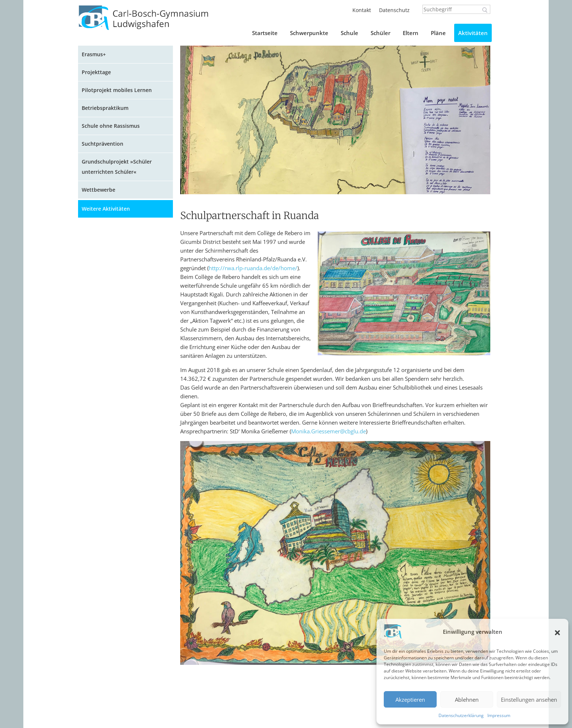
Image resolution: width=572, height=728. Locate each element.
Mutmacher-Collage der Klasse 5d (127, 262)
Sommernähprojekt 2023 (115, 338)
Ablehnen (467, 700)
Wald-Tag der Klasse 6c (114, 580)
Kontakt (362, 10)
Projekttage (96, 72)
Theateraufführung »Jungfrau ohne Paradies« (128, 613)
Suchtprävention (103, 144)
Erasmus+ (94, 54)
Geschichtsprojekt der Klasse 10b (126, 646)
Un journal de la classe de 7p (122, 462)
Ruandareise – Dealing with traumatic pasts (119, 679)
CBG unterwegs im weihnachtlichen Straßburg (119, 243)
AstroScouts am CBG (110, 594)
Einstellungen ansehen (529, 700)
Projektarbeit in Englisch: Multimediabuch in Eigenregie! (123, 443)
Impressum (499, 715)
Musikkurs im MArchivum (117, 552)
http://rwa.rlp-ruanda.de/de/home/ (253, 268)
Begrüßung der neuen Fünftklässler (113, 481)
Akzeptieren (410, 700)
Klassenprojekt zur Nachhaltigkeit (127, 566)
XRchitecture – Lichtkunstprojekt (125, 376)
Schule (349, 33)
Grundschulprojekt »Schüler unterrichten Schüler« (117, 167)
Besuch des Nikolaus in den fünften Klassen (119, 319)
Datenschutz (394, 10)
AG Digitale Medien (109, 500)
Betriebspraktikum (105, 108)
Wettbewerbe (98, 190)
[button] (557, 633)
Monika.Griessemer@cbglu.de (328, 431)
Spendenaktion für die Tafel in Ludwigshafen (123, 519)
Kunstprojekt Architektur (115, 538)
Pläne (438, 33)
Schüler (380, 33)
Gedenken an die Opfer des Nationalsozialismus (119, 395)
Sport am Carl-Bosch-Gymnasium (126, 224)
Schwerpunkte (309, 33)
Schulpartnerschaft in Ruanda (122, 660)
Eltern (411, 33)
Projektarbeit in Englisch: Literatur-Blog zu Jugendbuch (128, 357)
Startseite (265, 33)
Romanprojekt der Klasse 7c (119, 632)
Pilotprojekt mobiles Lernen (117, 90)
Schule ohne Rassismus (111, 126)
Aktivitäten (473, 33)
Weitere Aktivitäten (106, 209)
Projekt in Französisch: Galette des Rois (127, 295)
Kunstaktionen (103, 276)
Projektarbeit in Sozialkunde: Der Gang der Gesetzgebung (125, 419)
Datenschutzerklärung (461, 715)
